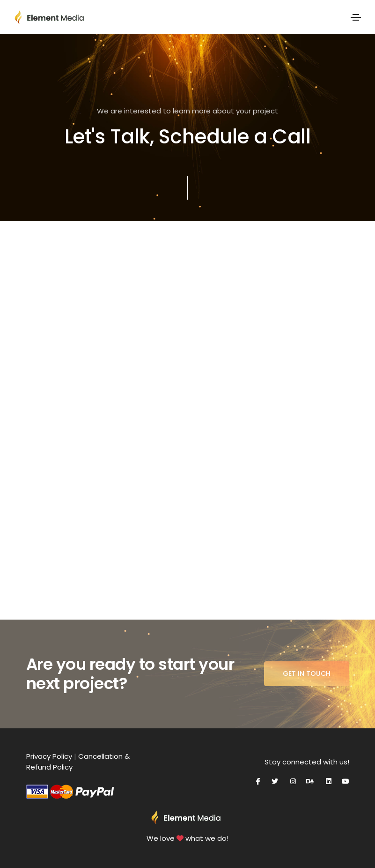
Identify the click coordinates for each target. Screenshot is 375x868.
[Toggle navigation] (356, 17)
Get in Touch (307, 673)
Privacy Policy (49, 756)
